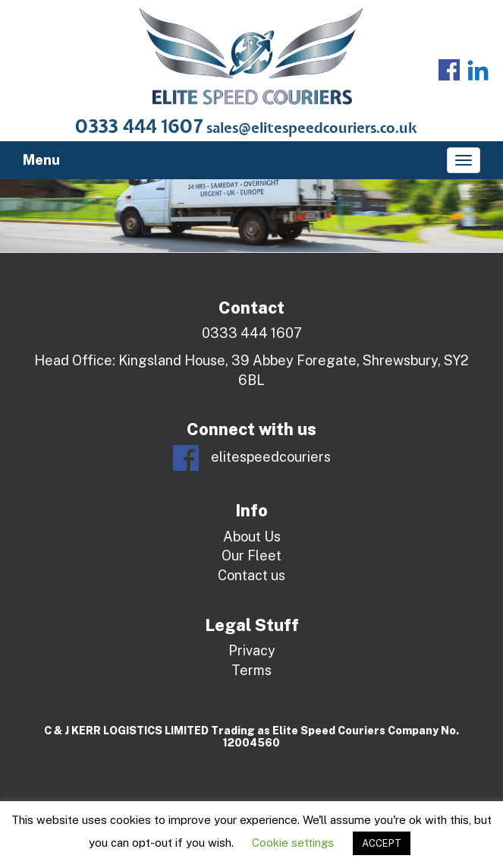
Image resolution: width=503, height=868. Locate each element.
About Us (252, 537)
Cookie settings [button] (293, 843)
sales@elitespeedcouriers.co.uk (312, 129)
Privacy (252, 650)
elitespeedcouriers (252, 458)
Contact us (251, 575)
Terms (251, 670)
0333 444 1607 (139, 127)
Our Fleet (251, 556)
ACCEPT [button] (382, 843)
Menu (41, 160)
